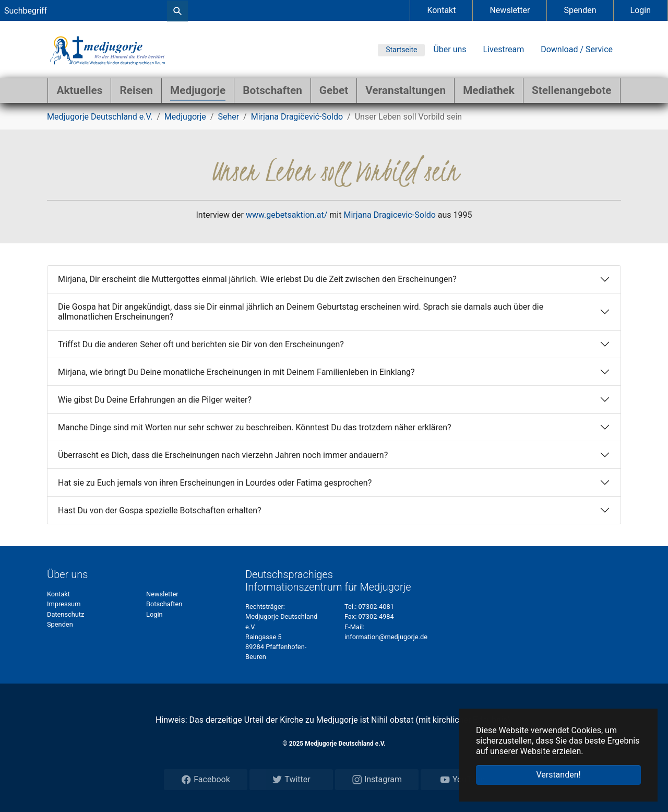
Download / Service (577, 49)
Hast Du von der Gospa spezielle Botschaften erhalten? (160, 510)
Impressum (64, 604)
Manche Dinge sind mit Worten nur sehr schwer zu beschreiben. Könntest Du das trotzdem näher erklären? (255, 427)
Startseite (401, 50)
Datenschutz (65, 614)
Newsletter (510, 10)
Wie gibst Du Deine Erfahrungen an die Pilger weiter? (155, 400)
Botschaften (164, 604)
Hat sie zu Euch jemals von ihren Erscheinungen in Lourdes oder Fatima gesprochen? (215, 483)
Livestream (504, 49)
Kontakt (441, 10)
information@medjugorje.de (386, 637)
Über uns (450, 49)
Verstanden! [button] (558, 775)
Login (641, 10)
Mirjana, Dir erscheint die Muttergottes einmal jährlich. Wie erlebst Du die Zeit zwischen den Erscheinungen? (257, 279)
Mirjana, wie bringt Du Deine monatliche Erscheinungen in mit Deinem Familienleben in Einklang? (236, 372)
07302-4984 (376, 616)
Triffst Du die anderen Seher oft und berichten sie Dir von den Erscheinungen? (201, 344)
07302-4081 (376, 607)
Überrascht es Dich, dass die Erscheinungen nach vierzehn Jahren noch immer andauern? (223, 455)
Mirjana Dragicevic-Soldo (389, 215)
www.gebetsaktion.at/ (287, 215)
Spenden (580, 10)
